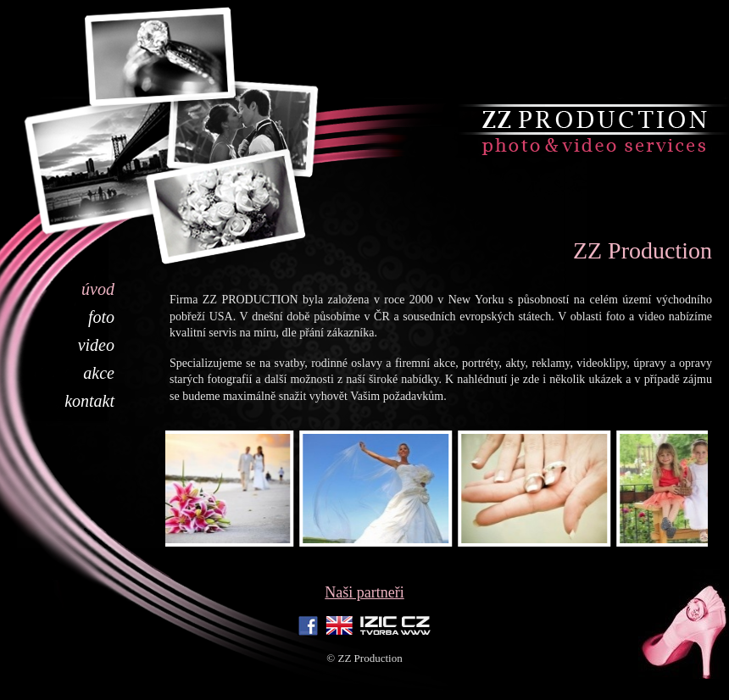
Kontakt (89, 401)
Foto (101, 317)
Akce (99, 373)
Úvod (98, 289)
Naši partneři (364, 592)
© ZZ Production (364, 658)
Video (96, 345)
